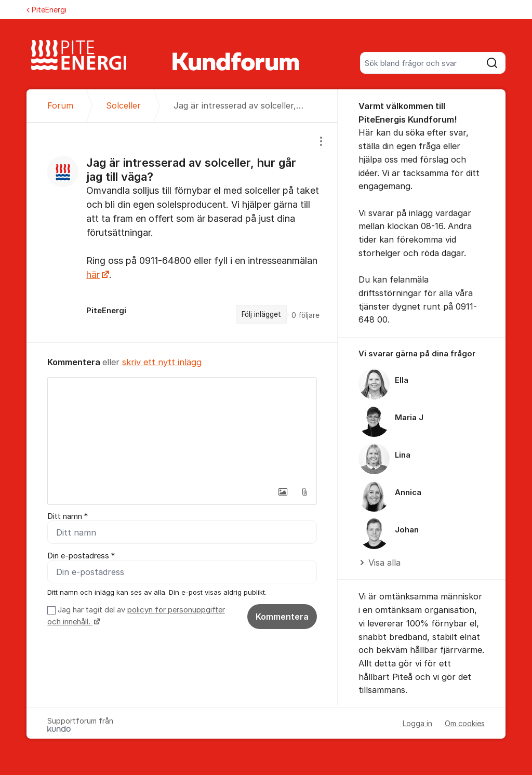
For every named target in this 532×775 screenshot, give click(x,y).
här (93, 275)
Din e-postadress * (81, 556)
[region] (182, 232)
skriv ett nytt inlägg (162, 362)
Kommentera (282, 617)
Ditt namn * (68, 516)
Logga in (417, 723)
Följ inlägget (261, 314)
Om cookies (465, 723)
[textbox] (182, 430)
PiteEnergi (46, 10)
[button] (283, 492)
